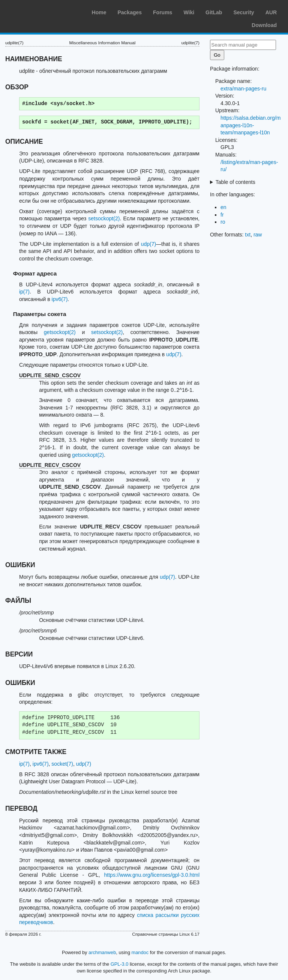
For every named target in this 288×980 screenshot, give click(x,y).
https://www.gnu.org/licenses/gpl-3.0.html (152, 875)
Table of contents (235, 182)
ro (223, 222)
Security (244, 12)
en (223, 207)
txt (248, 235)
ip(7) (24, 292)
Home (99, 12)
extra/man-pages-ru (243, 89)
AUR (271, 12)
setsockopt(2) (104, 218)
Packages (130, 12)
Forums (163, 12)
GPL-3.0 (120, 964)
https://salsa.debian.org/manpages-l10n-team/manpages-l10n (250, 125)
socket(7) (62, 764)
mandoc (140, 952)
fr (222, 215)
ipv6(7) (60, 299)
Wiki (189, 12)
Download (264, 25)
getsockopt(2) (60, 332)
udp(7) (148, 244)
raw (258, 235)
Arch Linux (41, 11)
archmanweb (102, 952)
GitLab (214, 12)
